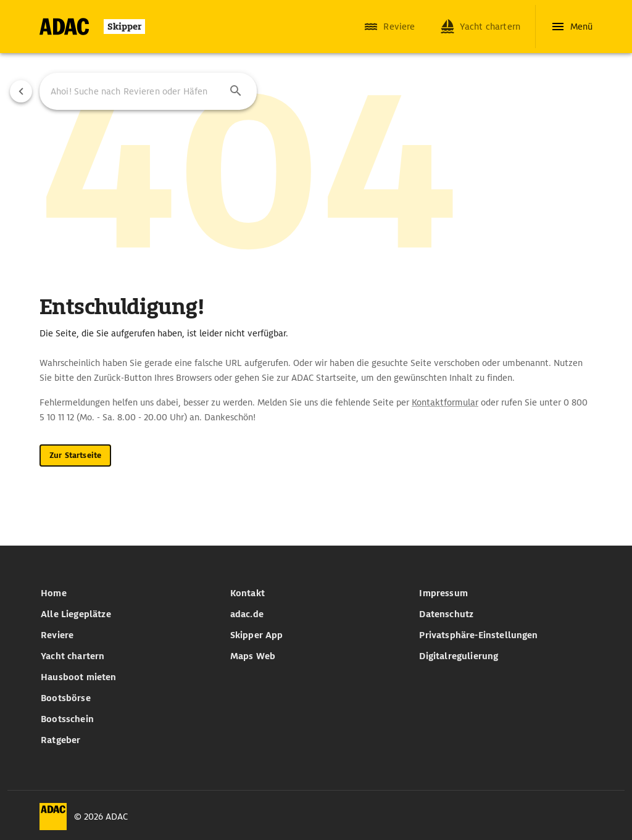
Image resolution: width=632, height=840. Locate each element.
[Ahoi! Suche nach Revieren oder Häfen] (132, 91)
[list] (127, 667)
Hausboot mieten (79, 677)
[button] (236, 91)
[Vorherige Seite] (21, 91)
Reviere (57, 635)
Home (54, 593)
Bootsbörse (66, 698)
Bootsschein (67, 719)
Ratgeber (60, 740)
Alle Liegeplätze (76, 614)
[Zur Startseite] (92, 27)
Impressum (443, 593)
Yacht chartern (73, 656)
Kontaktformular (445, 402)
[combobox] (148, 91)
